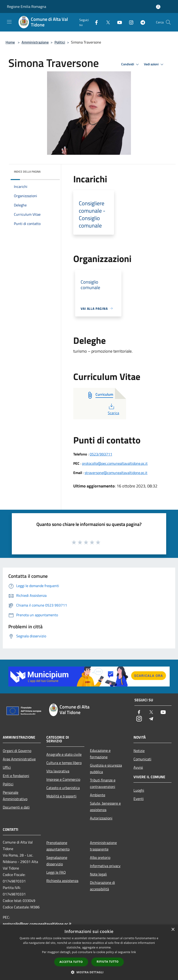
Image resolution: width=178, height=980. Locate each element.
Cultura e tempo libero (64, 763)
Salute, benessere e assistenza (105, 806)
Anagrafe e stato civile (64, 754)
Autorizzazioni (101, 818)
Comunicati (142, 759)
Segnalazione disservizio (57, 861)
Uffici (7, 767)
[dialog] (89, 952)
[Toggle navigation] (9, 22)
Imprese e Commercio (63, 779)
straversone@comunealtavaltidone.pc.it (116, 473)
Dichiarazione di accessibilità (102, 886)
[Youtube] (118, 22)
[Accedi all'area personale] (158, 7)
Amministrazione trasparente (103, 846)
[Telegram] (141, 22)
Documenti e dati (16, 807)
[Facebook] (95, 22)
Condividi (131, 64)
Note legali (98, 874)
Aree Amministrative (19, 759)
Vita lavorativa (58, 771)
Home (10, 42)
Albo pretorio (100, 857)
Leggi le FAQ (56, 872)
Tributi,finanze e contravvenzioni (103, 783)
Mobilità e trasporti (61, 796)
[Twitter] (106, 22)
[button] (89, 972)
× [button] (173, 930)
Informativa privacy (105, 866)
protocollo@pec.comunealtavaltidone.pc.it (115, 463)
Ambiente (98, 795)
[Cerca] (168, 22)
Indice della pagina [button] (27, 172)
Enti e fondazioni (16, 776)
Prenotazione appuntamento (58, 846)
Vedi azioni (154, 64)
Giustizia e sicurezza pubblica (106, 768)
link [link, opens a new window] (134, 952)
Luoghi (139, 790)
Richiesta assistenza (62, 881)
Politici (60, 42)
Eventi (139, 799)
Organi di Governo (17, 751)
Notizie (139, 751)
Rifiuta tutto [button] (108, 962)
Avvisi (138, 767)
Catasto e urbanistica (63, 788)
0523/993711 (101, 454)
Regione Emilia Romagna (27, 6)
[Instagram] (129, 22)
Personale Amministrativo (15, 796)
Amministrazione (35, 42)
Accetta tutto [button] (71, 962)
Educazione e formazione (100, 754)
